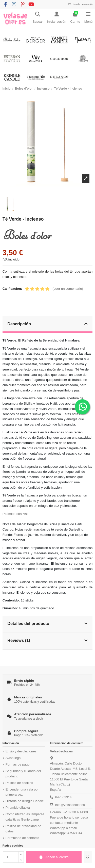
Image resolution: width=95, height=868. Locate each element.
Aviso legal (14, 758)
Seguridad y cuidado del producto (23, 774)
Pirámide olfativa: (15, 514)
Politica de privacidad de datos (23, 829)
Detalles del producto (48, 623)
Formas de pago (18, 764)
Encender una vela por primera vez (22, 792)
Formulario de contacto (22, 838)
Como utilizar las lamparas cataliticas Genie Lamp (25, 817)
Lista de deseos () (80, 4)
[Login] (56, 18)
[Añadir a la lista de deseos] (88, 857)
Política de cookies (19, 783)
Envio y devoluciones (21, 751)
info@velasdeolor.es (70, 805)
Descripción (48, 324)
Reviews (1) (48, 640)
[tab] (48, 325)
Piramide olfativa (18, 808)
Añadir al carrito (54, 857)
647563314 (63, 797)
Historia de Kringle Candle (25, 801)
